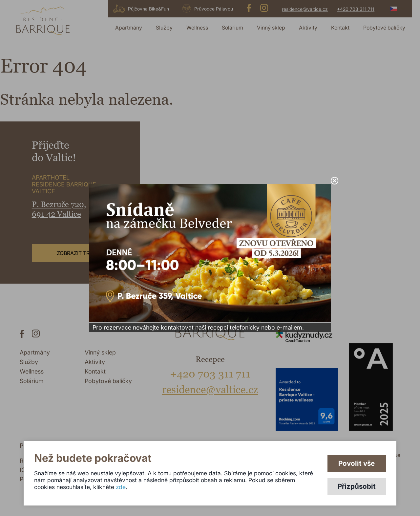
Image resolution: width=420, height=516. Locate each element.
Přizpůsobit (357, 486)
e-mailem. (290, 327)
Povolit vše (357, 463)
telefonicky (245, 327)
